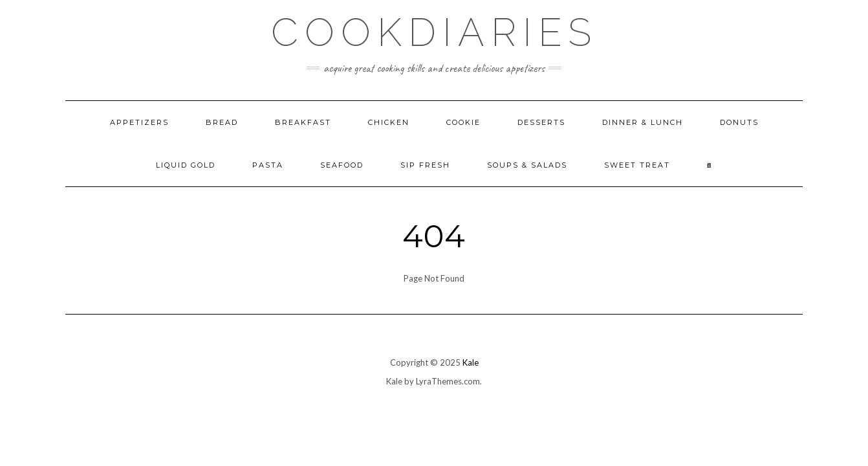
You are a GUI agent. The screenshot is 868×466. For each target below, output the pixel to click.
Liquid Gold (186, 165)
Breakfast (303, 122)
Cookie (463, 122)
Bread (222, 122)
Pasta (268, 165)
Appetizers (139, 122)
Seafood (342, 165)
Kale (471, 362)
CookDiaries (434, 32)
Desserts (541, 122)
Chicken (389, 122)
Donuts (739, 122)
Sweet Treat (637, 165)
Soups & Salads (527, 165)
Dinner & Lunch (643, 122)
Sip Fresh (425, 165)
